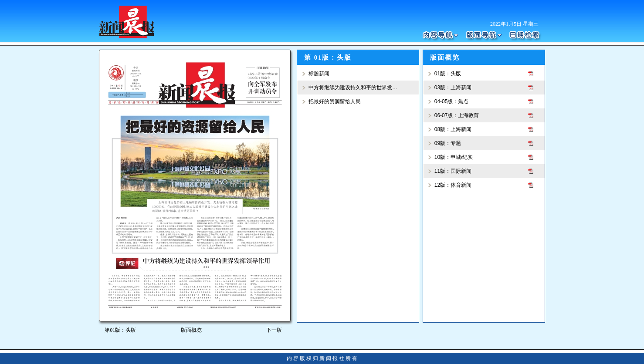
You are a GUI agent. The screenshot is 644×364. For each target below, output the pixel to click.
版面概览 (191, 330)
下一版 (276, 330)
